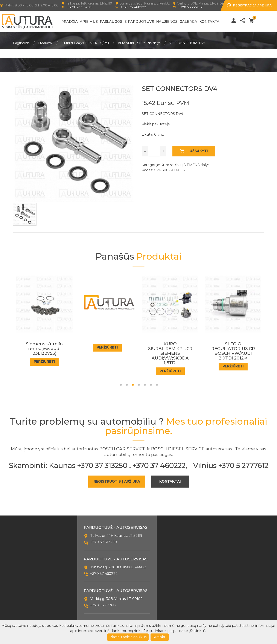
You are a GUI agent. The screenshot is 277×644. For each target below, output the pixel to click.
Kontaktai (210, 22)
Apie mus (89, 22)
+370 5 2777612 (190, 7)
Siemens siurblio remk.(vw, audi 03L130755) (44, 349)
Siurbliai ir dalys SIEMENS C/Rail (85, 43)
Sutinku (160, 637)
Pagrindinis (21, 43)
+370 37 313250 (79, 7)
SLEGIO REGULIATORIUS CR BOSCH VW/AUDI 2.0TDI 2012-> (233, 351)
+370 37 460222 (133, 7)
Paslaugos (111, 22)
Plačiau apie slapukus (128, 637)
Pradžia (69, 22)
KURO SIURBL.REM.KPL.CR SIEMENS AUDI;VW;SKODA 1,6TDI (170, 353)
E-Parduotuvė (139, 22)
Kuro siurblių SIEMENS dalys (139, 43)
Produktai (45, 43)
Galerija (188, 22)
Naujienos (167, 22)
